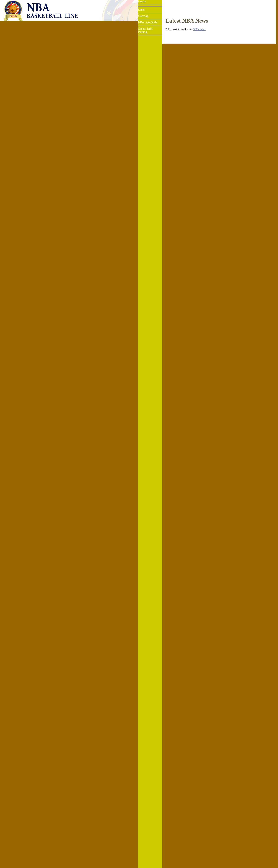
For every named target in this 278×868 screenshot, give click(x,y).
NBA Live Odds (148, 22)
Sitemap (143, 16)
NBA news (199, 29)
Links (141, 10)
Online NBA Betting (146, 30)
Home (142, 2)
